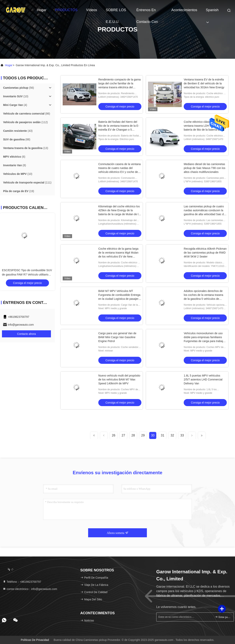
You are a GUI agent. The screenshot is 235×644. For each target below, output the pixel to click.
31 (163, 435)
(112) (25, 122)
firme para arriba (223, 617)
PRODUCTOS (66, 10)
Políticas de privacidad (35, 640)
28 (133, 435)
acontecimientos (184, 10)
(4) (15, 105)
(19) (19, 191)
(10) (16, 96)
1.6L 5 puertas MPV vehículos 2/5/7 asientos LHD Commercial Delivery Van (203, 379)
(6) (14, 157)
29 (143, 435)
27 (123, 435)
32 (172, 435)
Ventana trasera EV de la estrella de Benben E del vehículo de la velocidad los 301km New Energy (204, 83)
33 (182, 435)
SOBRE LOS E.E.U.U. (116, 12)
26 (114, 435)
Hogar (42, 10)
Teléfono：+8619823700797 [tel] (22, 582)
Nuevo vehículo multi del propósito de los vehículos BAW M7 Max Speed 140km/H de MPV (119, 379)
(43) (18, 131)
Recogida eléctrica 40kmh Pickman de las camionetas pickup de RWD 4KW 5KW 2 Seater (205, 253)
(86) (27, 114)
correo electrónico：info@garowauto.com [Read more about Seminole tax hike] (30, 589)
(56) (19, 88)
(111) (27, 182)
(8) (15, 165)
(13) (26, 148)
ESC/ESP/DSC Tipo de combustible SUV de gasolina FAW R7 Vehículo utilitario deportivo (27, 275)
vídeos (92, 10)
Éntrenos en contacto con (147, 12)
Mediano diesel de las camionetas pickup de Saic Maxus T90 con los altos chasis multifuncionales (204, 168)
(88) (17, 139)
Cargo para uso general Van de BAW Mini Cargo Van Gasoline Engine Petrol (117, 337)
